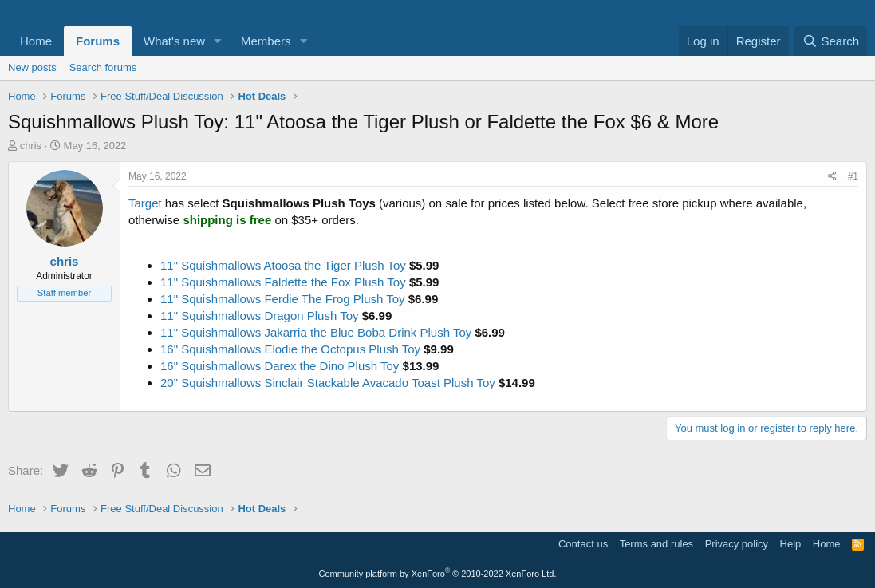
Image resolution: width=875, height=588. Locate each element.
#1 (853, 176)
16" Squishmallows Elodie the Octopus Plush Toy (290, 349)
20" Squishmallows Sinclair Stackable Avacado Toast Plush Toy (328, 383)
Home (36, 41)
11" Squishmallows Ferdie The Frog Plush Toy (283, 299)
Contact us (583, 544)
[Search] (831, 41)
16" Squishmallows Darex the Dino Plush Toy (280, 366)
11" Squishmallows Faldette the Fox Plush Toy (283, 282)
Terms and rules (656, 544)
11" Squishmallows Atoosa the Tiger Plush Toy (283, 265)
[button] (218, 41)
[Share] (832, 177)
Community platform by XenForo (438, 574)
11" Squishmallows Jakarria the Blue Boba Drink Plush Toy (316, 332)
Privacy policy (737, 544)
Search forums (103, 67)
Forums (98, 41)
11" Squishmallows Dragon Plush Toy (260, 316)
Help (791, 544)
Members (266, 41)
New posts (32, 67)
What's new (174, 41)
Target (145, 203)
